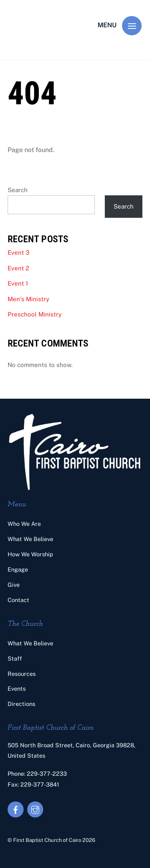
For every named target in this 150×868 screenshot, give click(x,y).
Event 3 (19, 252)
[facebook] (16, 809)
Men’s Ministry (28, 299)
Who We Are (24, 524)
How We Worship (30, 554)
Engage (18, 569)
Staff (15, 658)
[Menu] (132, 26)
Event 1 (18, 283)
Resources (22, 674)
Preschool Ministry (35, 314)
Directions (21, 704)
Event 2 (18, 268)
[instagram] (35, 809)
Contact (18, 600)
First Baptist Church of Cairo (47, 840)
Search (18, 190)
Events (17, 689)
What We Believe (30, 539)
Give (14, 585)
